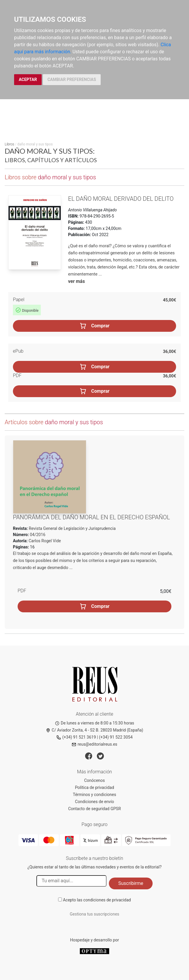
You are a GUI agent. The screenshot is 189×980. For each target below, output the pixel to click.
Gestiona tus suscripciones (95, 914)
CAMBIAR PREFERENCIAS (72, 79)
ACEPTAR (28, 79)
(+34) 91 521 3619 (76, 737)
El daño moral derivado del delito (121, 199)
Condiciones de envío (95, 802)
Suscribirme (131, 883)
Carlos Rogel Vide (45, 541)
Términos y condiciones (94, 795)
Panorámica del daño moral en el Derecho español (91, 517)
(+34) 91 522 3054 (116, 737)
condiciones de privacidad (107, 900)
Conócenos (95, 780)
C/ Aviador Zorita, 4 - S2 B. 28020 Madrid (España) (95, 730)
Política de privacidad (94, 787)
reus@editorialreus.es (94, 744)
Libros (9, 144)
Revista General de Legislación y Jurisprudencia (72, 528)
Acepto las (97, 900)
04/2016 (37, 535)
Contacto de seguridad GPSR (95, 809)
